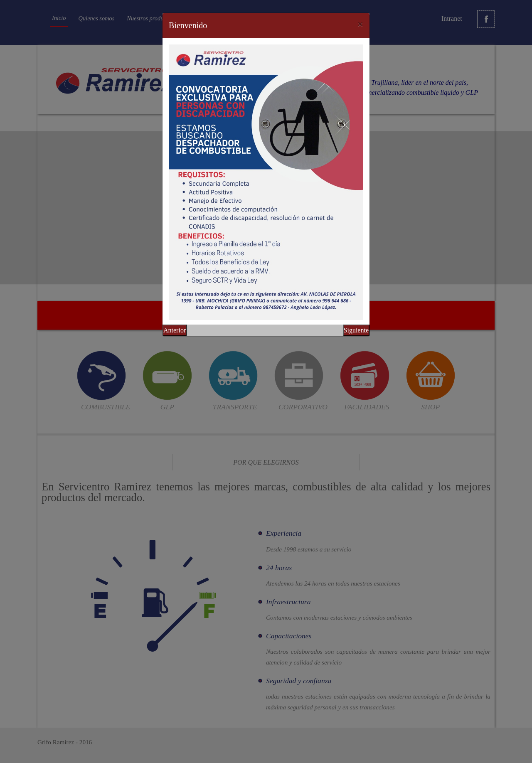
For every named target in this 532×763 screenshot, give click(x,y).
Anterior (175, 330)
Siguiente (356, 330)
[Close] (360, 24)
